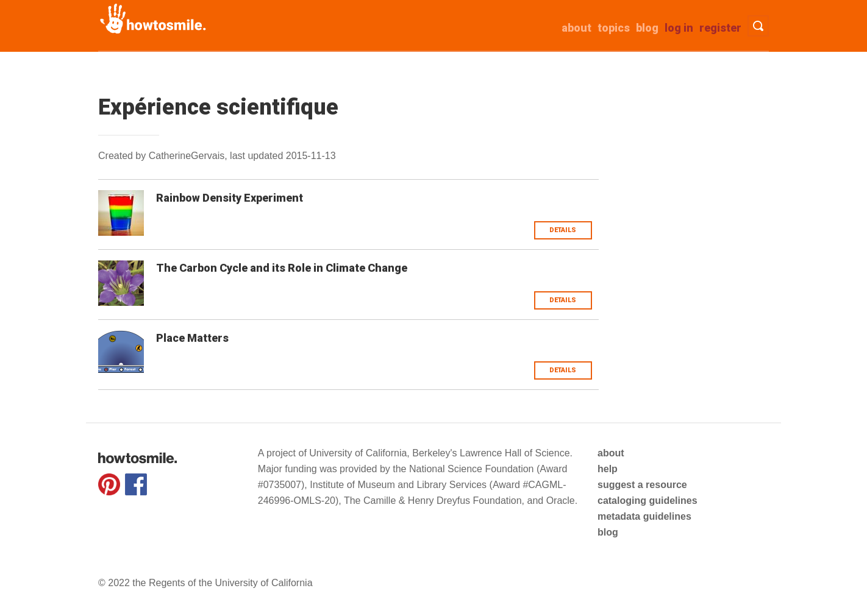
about (576, 28)
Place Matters (192, 338)
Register (720, 28)
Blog (647, 28)
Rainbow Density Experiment (230, 198)
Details (563, 230)
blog (608, 532)
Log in (679, 28)
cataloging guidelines (648, 501)
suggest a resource (642, 485)
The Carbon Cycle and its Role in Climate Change (282, 268)
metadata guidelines (644, 516)
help (608, 469)
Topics (614, 28)
